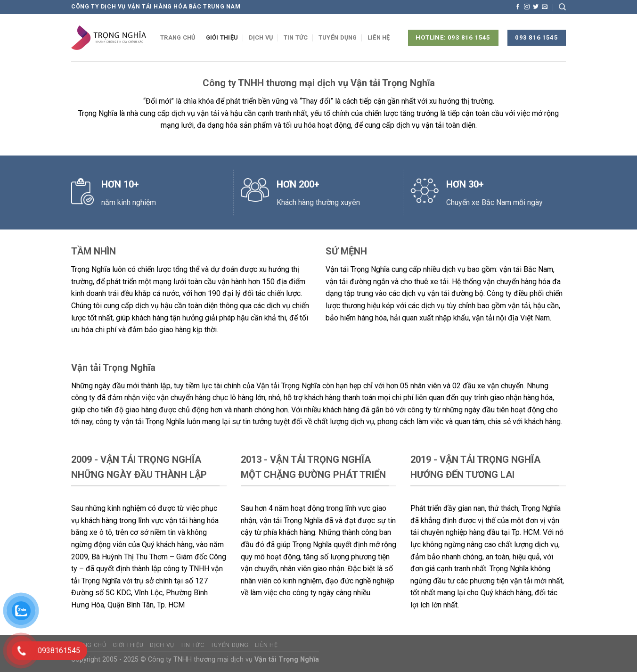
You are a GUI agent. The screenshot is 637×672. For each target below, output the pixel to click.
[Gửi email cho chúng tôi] (545, 7)
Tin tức (296, 37)
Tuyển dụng (338, 37)
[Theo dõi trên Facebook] (518, 7)
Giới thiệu (222, 37)
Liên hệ (379, 37)
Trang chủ (178, 37)
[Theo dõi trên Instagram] (527, 7)
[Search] (562, 7)
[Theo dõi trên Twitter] (536, 7)
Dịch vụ (261, 37)
